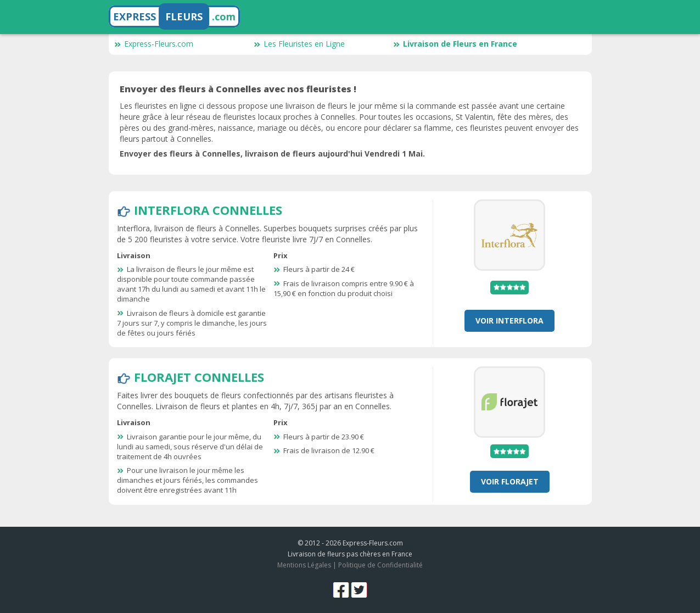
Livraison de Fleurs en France (455, 44)
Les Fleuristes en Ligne (299, 44)
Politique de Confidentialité (380, 565)
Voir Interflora (509, 321)
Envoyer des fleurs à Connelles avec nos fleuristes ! (238, 89)
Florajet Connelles (199, 377)
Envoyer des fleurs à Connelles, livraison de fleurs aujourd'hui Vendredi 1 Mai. (272, 154)
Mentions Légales (304, 565)
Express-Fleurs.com (154, 44)
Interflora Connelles (208, 210)
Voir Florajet (510, 481)
